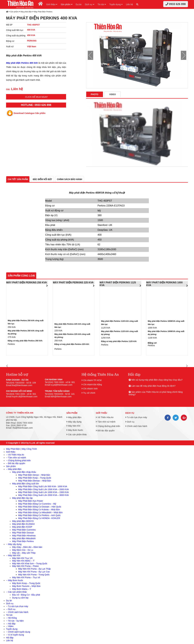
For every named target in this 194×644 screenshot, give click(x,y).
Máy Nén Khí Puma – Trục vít (26, 577)
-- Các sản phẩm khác (16, 592)
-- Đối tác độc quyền (16, 463)
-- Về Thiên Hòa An (15, 455)
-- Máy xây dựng (14, 544)
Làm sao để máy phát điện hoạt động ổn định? (153, 386)
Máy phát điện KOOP (22, 527)
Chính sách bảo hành (136, 426)
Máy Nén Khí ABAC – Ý (23, 561)
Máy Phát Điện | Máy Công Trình (21, 449)
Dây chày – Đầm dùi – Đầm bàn (27, 547)
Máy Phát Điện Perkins (43, 12)
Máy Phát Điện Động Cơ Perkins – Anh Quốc (39, 515)
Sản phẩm (66, 4)
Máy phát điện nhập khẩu (24, 472)
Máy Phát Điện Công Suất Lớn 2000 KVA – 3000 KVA (43, 495)
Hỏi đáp (10, 638)
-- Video (10, 626)
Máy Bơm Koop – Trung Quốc (26, 583)
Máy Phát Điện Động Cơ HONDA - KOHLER (39, 518)
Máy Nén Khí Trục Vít (22, 558)
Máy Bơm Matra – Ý (22, 589)
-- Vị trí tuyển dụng (15, 635)
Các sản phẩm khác (77, 434)
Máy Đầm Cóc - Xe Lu (23, 550)
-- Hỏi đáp (11, 624)
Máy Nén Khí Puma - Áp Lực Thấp (34, 569)
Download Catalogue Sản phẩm (30, 113)
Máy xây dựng (74, 422)
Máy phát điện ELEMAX (23, 524)
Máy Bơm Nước (75, 430)
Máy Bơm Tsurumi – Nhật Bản (26, 586)
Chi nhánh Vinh (90, 389)
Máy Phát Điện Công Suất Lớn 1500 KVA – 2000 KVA (43, 489)
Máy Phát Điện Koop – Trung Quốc (35, 478)
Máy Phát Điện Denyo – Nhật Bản (34, 475)
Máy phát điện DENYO (23, 521)
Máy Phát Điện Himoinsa (24, 536)
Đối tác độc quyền (105, 431)
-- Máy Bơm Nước (15, 580)
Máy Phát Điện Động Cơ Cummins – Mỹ (37, 504)
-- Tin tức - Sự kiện (15, 621)
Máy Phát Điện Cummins (24, 530)
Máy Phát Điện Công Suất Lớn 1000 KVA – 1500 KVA (43, 492)
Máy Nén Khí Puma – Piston (25, 566)
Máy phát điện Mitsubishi (24, 538)
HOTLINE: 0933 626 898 (36, 105)
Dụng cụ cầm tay (20, 598)
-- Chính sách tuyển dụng (18, 632)
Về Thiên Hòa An (105, 417)
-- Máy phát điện (14, 469)
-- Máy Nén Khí (13, 555)
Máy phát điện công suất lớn (26, 484)
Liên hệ (129, 4)
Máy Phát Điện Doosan (23, 533)
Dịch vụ (90, 4)
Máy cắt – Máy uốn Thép (24, 553)
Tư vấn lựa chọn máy (136, 417)
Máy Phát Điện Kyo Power (31, 501)
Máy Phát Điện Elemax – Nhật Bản (35, 481)
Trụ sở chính (89, 393)
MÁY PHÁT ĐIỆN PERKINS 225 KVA (73, 283)
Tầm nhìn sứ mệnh (106, 422)
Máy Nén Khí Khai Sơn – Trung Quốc (30, 563)
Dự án (79, 4)
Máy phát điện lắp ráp (22, 498)
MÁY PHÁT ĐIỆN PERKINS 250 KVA (27, 283)
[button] (7, 366)
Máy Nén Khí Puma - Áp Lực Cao (34, 572)
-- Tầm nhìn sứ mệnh (16, 458)
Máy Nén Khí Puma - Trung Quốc (34, 575)
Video (113, 94)
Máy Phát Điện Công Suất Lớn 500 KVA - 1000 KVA (43, 486)
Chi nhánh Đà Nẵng (93, 385)
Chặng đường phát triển (108, 426)
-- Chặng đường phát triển (18, 460)
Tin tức (102, 4)
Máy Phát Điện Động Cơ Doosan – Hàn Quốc (40, 507)
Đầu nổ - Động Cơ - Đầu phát (26, 595)
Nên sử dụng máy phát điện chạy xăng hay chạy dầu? (157, 380)
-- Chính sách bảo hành (17, 612)
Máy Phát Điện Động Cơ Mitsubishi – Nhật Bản (40, 512)
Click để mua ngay (36, 97)
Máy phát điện (26, 12)
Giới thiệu (52, 4)
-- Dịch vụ (11, 609)
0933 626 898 (176, 4)
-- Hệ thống (11, 618)
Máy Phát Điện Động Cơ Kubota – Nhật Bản (39, 510)
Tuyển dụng (116, 4)
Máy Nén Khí (73, 426)
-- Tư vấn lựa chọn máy (17, 606)
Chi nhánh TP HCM (92, 380)
